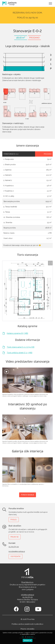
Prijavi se (15, 537)
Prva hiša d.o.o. (27, 582)
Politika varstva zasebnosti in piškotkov (27, 624)
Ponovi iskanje (28, 495)
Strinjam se (28, 640)
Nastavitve (30, 637)
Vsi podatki (15, 556)
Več (23, 637)
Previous (25, 480)
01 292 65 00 (14, 547)
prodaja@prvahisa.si (17, 551)
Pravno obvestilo (27, 629)
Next (30, 480)
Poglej (14, 520)
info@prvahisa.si (28, 595)
